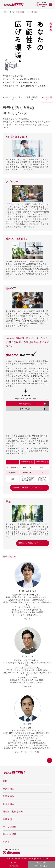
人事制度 (39, 98)
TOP (6, 12)
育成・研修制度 (13, 98)
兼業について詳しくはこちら (30, 543)
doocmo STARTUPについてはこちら (27, 488)
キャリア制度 (27, 98)
